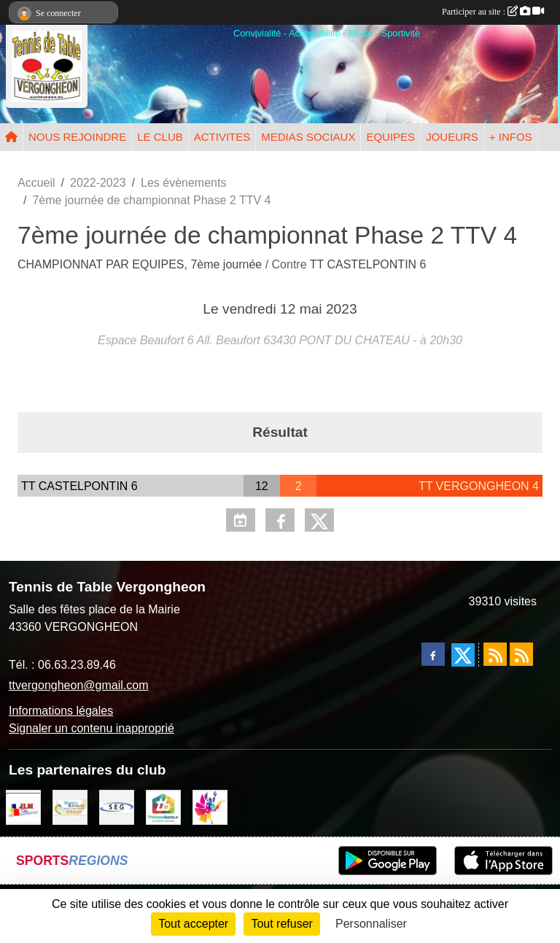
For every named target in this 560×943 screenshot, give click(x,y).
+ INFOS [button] (511, 137)
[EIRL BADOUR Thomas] (163, 807)
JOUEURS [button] (452, 137)
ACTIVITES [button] (222, 137)
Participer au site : (493, 12)
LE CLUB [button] (160, 137)
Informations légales (61, 711)
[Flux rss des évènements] (521, 654)
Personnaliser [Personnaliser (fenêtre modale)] (371, 924)
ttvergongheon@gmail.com (78, 685)
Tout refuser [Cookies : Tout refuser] (281, 924)
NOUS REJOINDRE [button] (77, 137)
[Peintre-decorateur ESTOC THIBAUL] (210, 807)
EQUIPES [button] (390, 137)
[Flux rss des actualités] (495, 654)
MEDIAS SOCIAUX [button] (308, 137)
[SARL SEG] (117, 807)
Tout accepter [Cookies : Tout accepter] (193, 924)
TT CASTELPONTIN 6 (368, 264)
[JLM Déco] (23, 807)
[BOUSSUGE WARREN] (70, 807)
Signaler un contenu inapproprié (92, 728)
